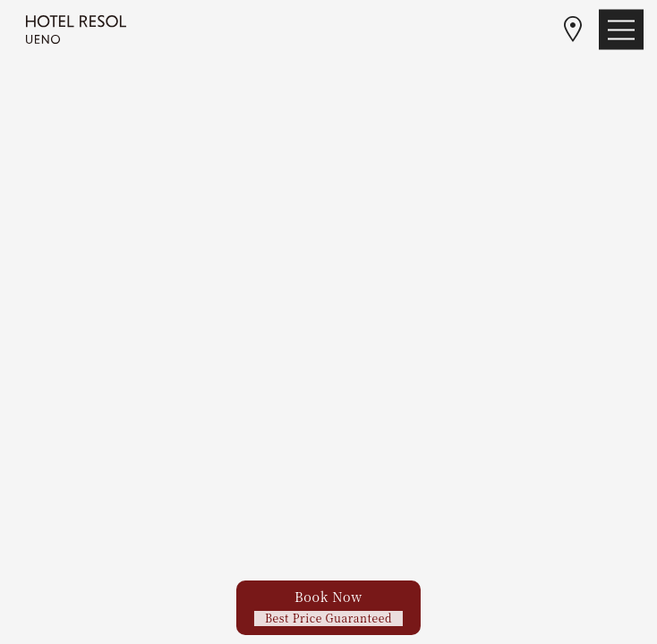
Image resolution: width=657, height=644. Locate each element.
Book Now (328, 606)
